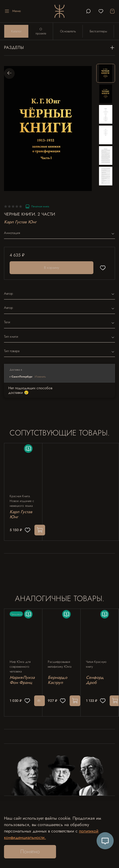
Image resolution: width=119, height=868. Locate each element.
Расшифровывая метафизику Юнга (60, 664)
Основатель (68, 31)
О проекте (41, 31)
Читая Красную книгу (96, 664)
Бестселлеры (98, 31)
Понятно (30, 852)
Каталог (16, 31)
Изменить (40, 377)
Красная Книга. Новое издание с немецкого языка (22, 501)
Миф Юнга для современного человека (20, 667)
